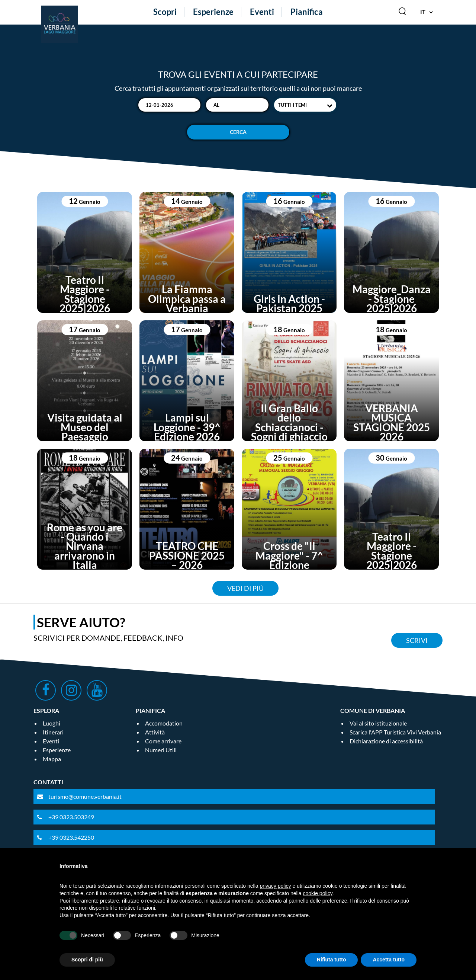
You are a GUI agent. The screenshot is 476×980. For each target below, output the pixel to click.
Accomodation (164, 723)
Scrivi (417, 640)
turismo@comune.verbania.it (85, 796)
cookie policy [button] (318, 893)
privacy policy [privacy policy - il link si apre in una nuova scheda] (276, 886)
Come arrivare (163, 741)
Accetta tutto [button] (389, 960)
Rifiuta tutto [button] (332, 960)
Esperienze (213, 12)
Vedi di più (245, 588)
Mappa (52, 759)
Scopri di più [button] (87, 960)
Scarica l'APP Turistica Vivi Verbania (395, 732)
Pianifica (307, 12)
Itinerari (53, 732)
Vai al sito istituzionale (378, 723)
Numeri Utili (161, 750)
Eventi (262, 12)
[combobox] (305, 105)
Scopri (165, 12)
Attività (155, 732)
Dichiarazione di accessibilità (386, 741)
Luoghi (52, 723)
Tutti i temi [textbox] (292, 105)
